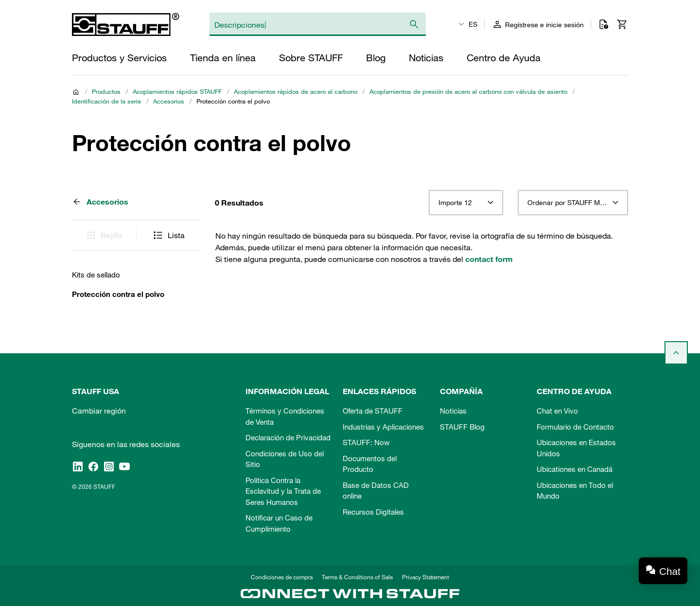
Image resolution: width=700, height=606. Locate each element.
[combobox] (466, 203)
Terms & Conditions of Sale (357, 577)
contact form (489, 259)
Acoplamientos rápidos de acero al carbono (296, 91)
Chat (670, 571)
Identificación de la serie (106, 101)
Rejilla (104, 235)
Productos (106, 91)
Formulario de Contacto (575, 427)
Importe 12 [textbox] (455, 203)
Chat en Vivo (557, 411)
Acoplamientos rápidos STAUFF (177, 91)
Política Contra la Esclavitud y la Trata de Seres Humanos (283, 491)
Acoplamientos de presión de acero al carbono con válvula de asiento (468, 91)
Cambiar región (99, 411)
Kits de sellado (96, 275)
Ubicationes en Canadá (575, 469)
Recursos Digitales (373, 512)
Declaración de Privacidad (288, 437)
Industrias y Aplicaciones (383, 427)
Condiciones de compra (282, 577)
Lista (168, 235)
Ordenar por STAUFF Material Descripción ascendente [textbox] (573, 203)
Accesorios (169, 101)
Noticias (453, 411)
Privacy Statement (426, 577)
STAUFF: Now (366, 442)
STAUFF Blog (462, 427)
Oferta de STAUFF (373, 411)
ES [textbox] (473, 24)
